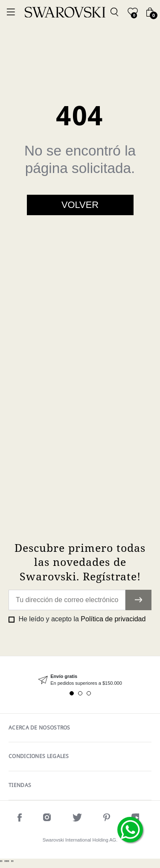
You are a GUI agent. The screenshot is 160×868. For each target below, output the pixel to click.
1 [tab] (72, 693)
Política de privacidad (113, 619)
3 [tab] (89, 693)
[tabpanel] (80, 680)
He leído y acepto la (81, 619)
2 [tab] (80, 693)
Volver (80, 205)
